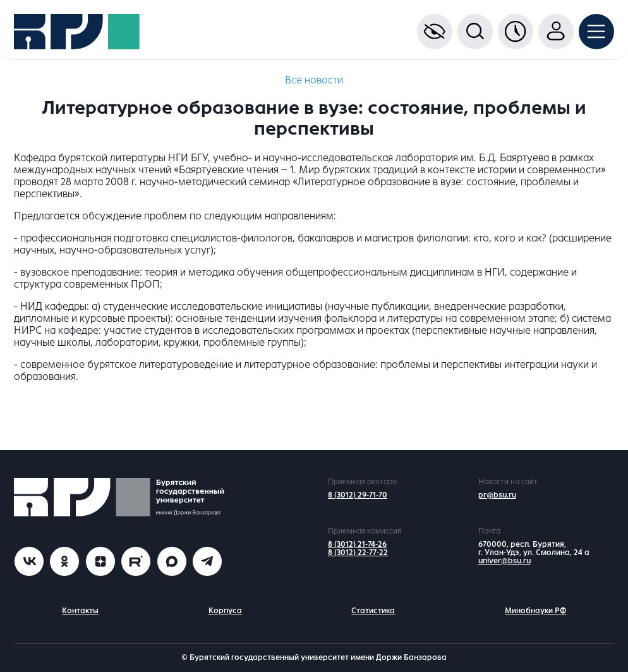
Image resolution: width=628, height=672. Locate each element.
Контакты (80, 611)
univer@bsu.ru (504, 561)
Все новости (314, 80)
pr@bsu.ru (497, 495)
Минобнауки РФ (535, 611)
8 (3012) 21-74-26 (357, 544)
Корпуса (225, 611)
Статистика (373, 611)
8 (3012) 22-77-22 (358, 553)
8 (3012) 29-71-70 (358, 495)
